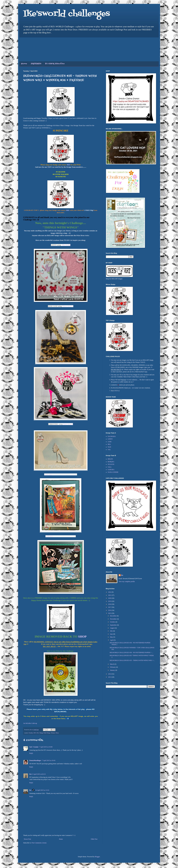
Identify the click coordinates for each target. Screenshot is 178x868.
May (112, 637)
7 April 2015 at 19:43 (49, 760)
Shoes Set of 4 (68, 306)
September (113, 625)
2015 (110, 613)
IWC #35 (36, 733)
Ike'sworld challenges (67, 14)
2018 (110, 604)
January (113, 670)
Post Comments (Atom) (39, 843)
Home (24, 64)
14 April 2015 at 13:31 (42, 790)
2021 (110, 595)
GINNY (110, 439)
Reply (31, 753)
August (112, 628)
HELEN (110, 459)
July (111, 631)
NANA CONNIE (113, 472)
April (112, 640)
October (113, 622)
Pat (31, 774)
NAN (109, 447)
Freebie (31, 733)
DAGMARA (112, 436)
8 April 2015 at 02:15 (39, 774)
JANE (110, 442)
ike (30, 790)
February (113, 667)
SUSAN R (111, 464)
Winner (53, 733)
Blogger (97, 857)
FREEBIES (36, 64)
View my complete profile (127, 582)
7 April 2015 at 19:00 (46, 747)
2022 (110, 592)
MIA (109, 444)
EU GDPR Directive (55, 64)
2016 (110, 610)
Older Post (94, 839)
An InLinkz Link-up (30, 723)
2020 (110, 598)
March (112, 664)
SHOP (82, 637)
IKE (69, 165)
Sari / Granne (34, 747)
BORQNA (111, 462)
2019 (110, 601)
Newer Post (27, 839)
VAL (109, 450)
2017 (110, 607)
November (113, 619)
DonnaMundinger (35, 760)
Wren (57, 733)
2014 (110, 674)
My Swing (66, 245)
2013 (110, 677)
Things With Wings (45, 733)
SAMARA (49, 536)
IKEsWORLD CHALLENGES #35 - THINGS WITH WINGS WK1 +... (132, 660)
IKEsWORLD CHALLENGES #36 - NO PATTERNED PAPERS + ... (131, 653)
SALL (110, 467)
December (113, 616)
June (112, 634)
